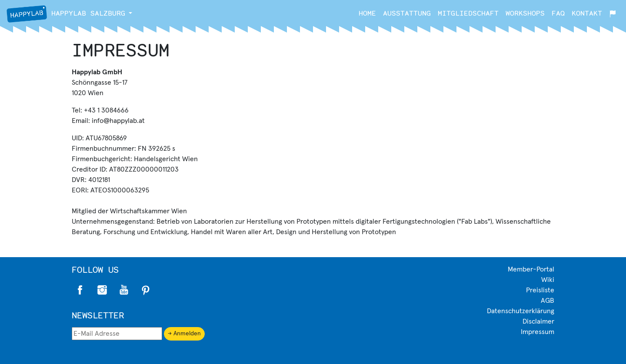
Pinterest (146, 290)
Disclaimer (538, 321)
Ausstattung (407, 13)
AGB (548, 301)
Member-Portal (531, 269)
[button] (130, 13)
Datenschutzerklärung (521, 311)
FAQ (558, 13)
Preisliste (540, 290)
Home (367, 13)
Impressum (538, 332)
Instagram (102, 290)
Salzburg (66, 14)
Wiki (548, 280)
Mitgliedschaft (468, 13)
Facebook (80, 290)
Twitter (124, 290)
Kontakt (587, 13)
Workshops (525, 13)
